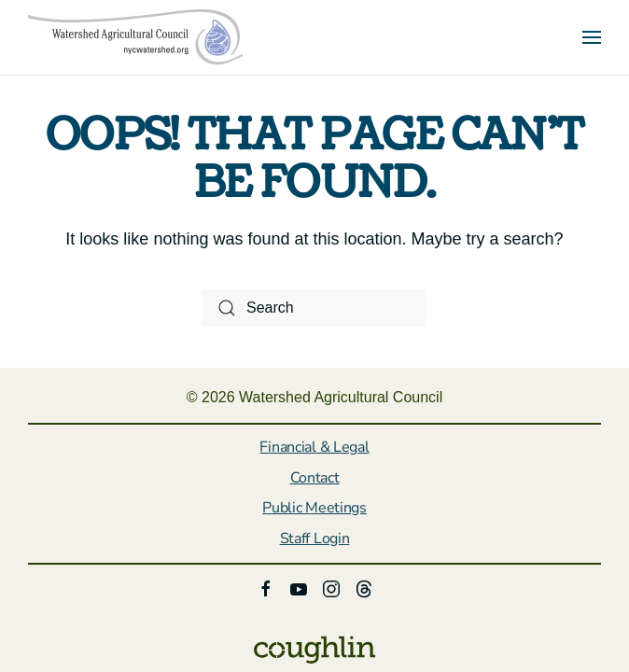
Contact (315, 478)
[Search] (314, 308)
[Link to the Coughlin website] (314, 648)
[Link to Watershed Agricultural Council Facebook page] (266, 588)
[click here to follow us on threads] (364, 588)
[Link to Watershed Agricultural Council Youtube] (299, 588)
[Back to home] (135, 37)
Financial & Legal (314, 447)
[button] (592, 37)
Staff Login (315, 539)
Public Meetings (314, 508)
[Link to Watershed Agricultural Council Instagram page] (331, 588)
